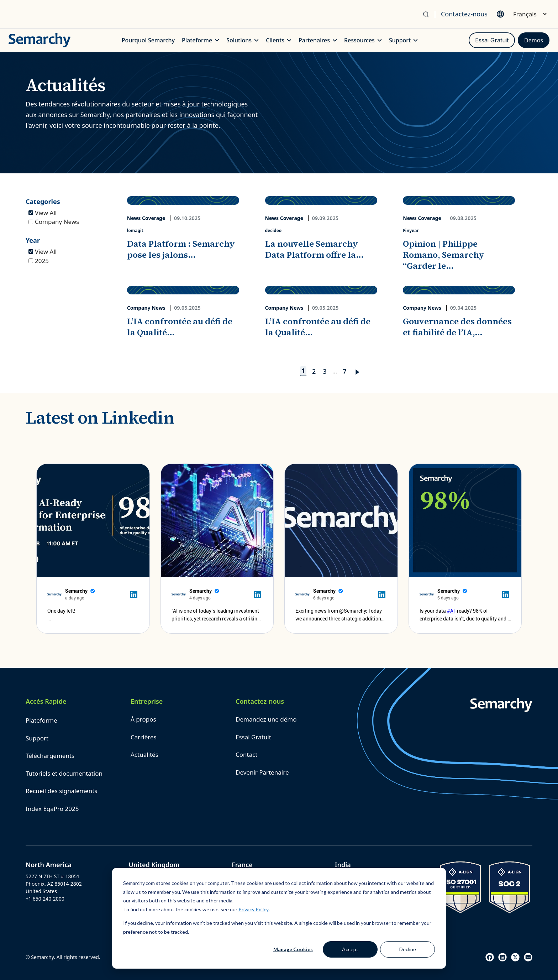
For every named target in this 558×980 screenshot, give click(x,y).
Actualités (144, 754)
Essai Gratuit (492, 40)
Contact (247, 754)
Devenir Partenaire (262, 772)
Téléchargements (50, 756)
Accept (350, 949)
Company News (54, 222)
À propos (143, 719)
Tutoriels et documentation (64, 773)
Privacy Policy (254, 909)
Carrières (144, 737)
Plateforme (41, 720)
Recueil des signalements (61, 791)
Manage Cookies (293, 949)
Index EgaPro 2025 (52, 809)
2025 (39, 261)
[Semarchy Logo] (40, 40)
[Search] (429, 14)
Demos (534, 40)
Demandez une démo (266, 719)
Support (37, 738)
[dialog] (279, 918)
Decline (408, 949)
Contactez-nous (464, 14)
